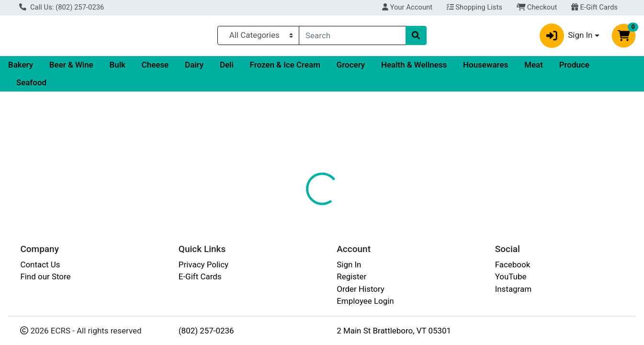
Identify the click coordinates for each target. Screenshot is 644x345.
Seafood (31, 87)
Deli (227, 69)
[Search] (352, 37)
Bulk (118, 69)
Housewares (486, 69)
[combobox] (352, 37)
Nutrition (337, 226)
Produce (574, 69)
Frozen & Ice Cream (285, 69)
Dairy (194, 69)
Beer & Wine (71, 69)
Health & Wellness (414, 69)
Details (295, 226)
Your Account (407, 7)
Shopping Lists (475, 7)
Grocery (351, 69)
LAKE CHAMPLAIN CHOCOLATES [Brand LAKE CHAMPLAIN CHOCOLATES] (424, 286)
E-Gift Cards (594, 7)
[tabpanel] (456, 284)
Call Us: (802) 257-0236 (62, 7)
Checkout (537, 7)
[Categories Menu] (258, 37)
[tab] (295, 226)
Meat (534, 69)
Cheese (155, 69)
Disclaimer (386, 226)
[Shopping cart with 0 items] (624, 38)
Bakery (21, 69)
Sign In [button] (566, 38)
